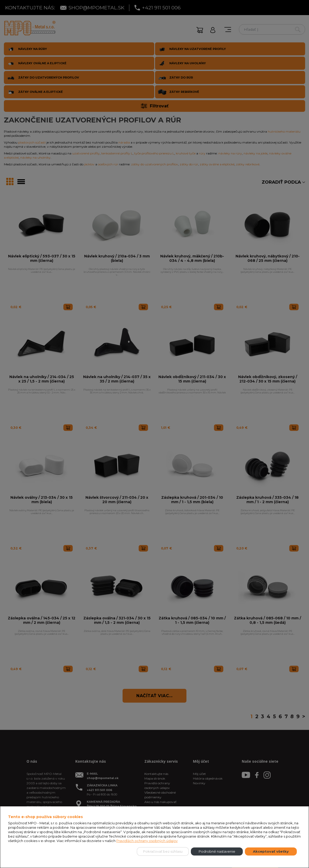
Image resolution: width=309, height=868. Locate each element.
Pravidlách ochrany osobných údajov (147, 841)
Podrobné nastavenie (217, 851)
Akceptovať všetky (271, 851)
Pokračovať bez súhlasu (163, 851)
